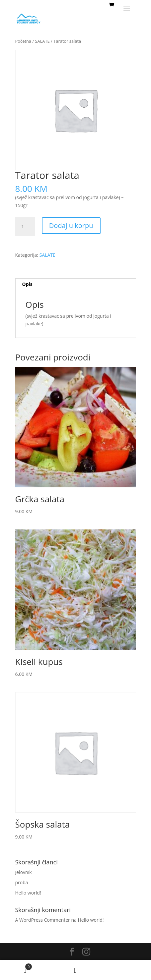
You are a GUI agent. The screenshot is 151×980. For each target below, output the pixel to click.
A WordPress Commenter (43, 920)
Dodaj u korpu (71, 225)
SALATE (42, 41)
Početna (23, 41)
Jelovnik (24, 872)
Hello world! (28, 893)
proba (22, 882)
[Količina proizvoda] (25, 227)
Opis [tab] (27, 284)
